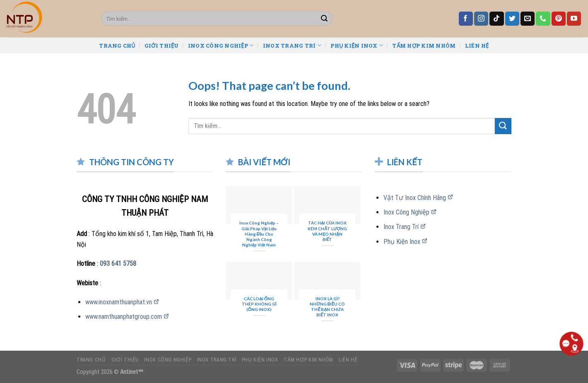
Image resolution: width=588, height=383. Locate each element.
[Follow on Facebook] (466, 19)
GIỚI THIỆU (162, 46)
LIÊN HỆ (477, 46)
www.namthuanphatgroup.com (124, 317)
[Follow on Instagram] (481, 19)
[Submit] (324, 19)
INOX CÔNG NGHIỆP (221, 45)
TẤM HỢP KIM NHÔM (424, 46)
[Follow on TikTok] (496, 19)
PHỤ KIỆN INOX (357, 45)
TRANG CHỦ (117, 46)
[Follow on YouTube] (574, 19)
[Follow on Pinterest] (559, 19)
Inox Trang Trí (401, 227)
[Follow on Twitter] (512, 19)
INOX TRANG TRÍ (292, 45)
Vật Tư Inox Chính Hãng (415, 198)
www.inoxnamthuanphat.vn (119, 302)
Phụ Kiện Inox (402, 242)
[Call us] (543, 19)
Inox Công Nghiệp (406, 212)
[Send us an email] (528, 19)
